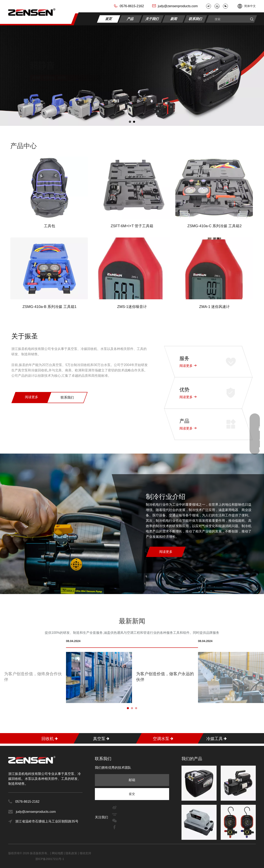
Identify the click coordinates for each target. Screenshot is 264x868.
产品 (130, 19)
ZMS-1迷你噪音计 (132, 307)
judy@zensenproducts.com (178, 6)
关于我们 (152, 19)
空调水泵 (161, 738)
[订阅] (132, 794)
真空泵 (99, 738)
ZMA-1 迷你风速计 (214, 307)
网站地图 (58, 853)
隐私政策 (71, 853)
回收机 (48, 738)
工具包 (49, 226)
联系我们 (196, 19)
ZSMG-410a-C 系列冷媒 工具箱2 (214, 226)
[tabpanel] (132, 671)
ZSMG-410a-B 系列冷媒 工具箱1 (49, 307)
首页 (109, 19)
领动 (82, 853)
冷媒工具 (214, 738)
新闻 (174, 19)
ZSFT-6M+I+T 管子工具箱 (132, 226)
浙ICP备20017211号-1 (50, 859)
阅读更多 (32, 397)
